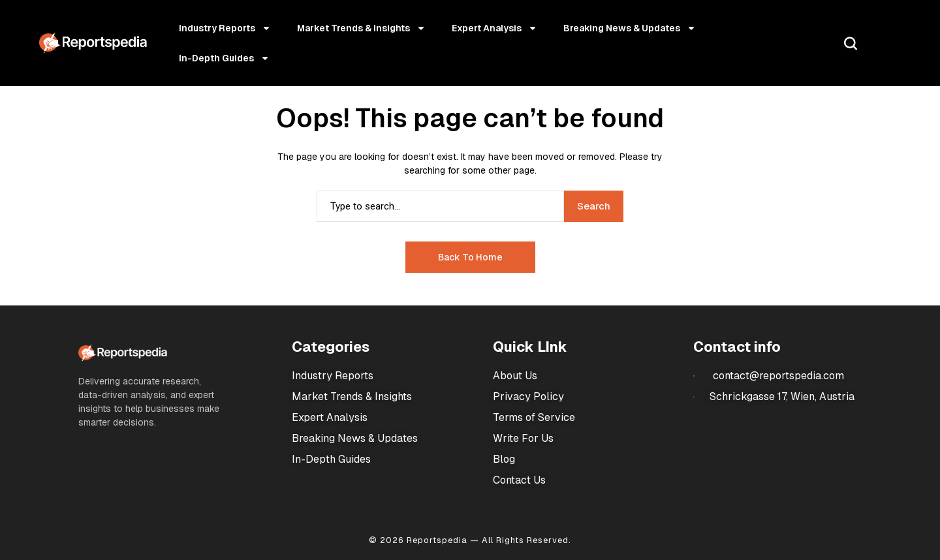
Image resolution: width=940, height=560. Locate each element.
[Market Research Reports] (93, 43)
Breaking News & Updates (630, 28)
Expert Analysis (494, 28)
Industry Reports (225, 28)
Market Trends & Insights (361, 28)
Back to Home (470, 257)
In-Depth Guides (224, 58)
